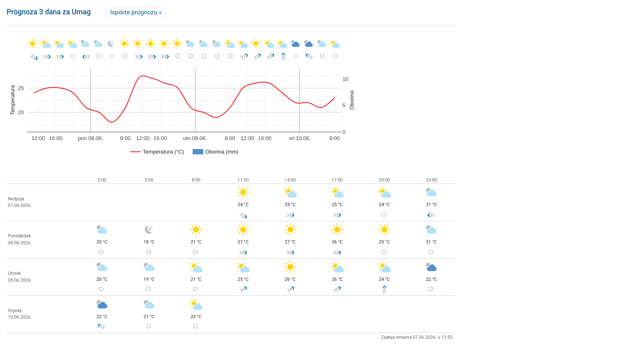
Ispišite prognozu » (136, 12)
